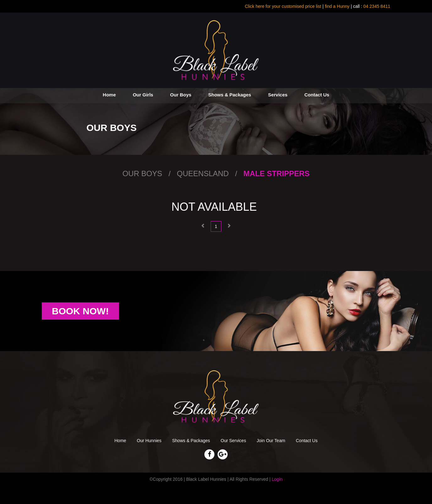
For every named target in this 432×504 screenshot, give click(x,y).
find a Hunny (337, 6)
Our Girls (143, 95)
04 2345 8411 (376, 6)
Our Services (233, 441)
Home (109, 95)
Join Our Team (271, 441)
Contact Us (317, 95)
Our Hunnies (149, 441)
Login (277, 479)
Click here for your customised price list (283, 6)
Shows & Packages (230, 95)
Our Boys (181, 95)
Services (278, 95)
